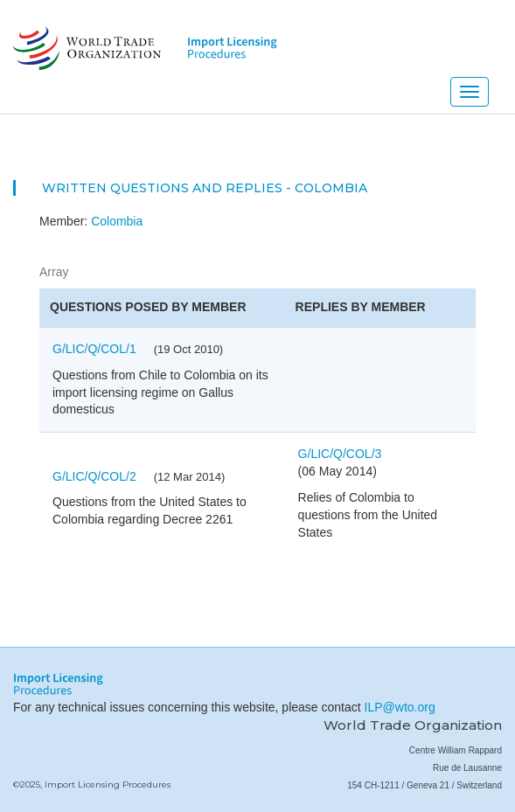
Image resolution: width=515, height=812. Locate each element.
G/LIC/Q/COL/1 (94, 349)
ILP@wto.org (400, 707)
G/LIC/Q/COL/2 (94, 476)
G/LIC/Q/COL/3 (340, 454)
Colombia (117, 221)
